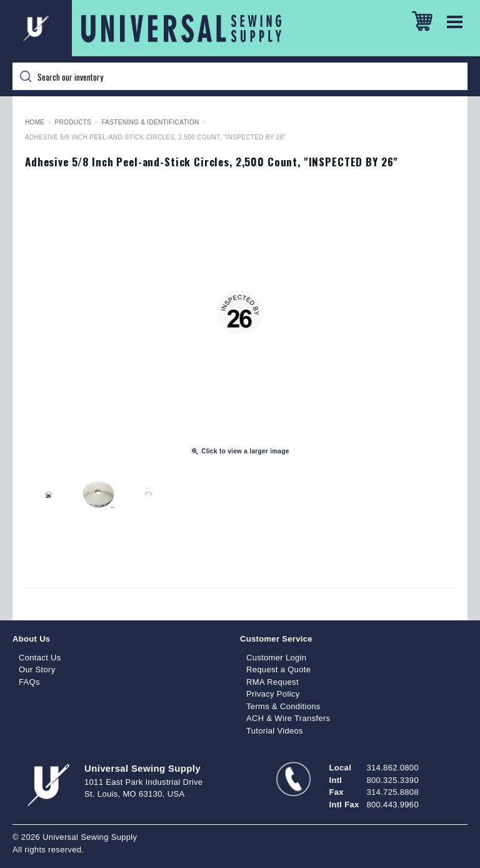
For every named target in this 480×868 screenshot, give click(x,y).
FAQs (29, 682)
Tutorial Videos (275, 731)
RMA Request (272, 682)
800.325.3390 (393, 780)
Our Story (37, 669)
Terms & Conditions (283, 706)
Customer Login (276, 658)
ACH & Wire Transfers (288, 718)
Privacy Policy (273, 694)
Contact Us (40, 658)
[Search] (240, 76)
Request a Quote (278, 669)
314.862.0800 (393, 768)
